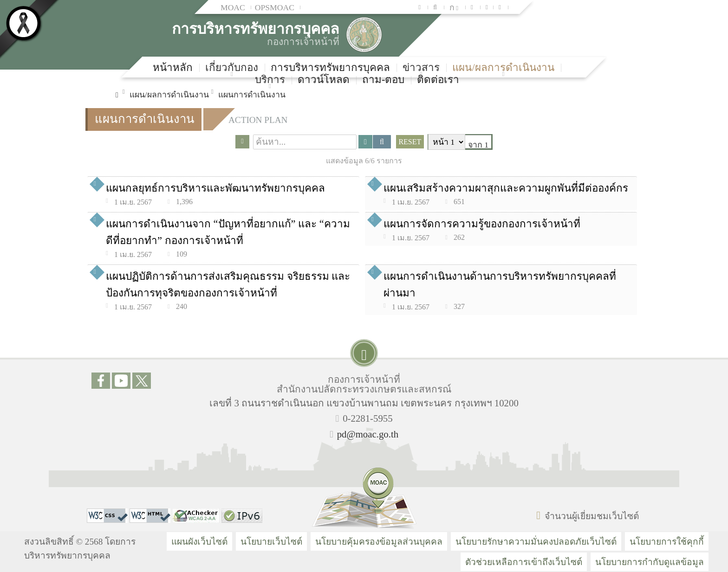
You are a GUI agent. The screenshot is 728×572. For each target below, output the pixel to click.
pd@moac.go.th (368, 434)
